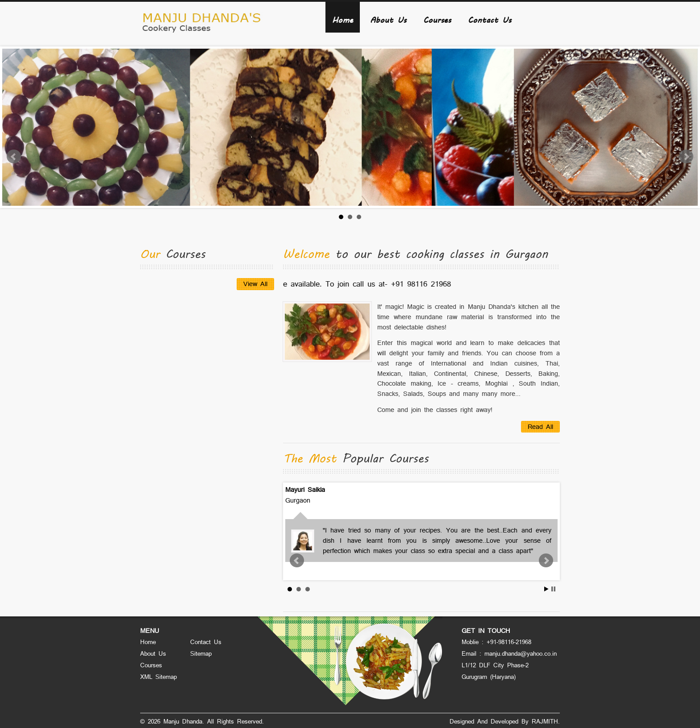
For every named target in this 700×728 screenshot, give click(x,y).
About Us (388, 19)
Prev (14, 157)
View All (255, 284)
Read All (540, 426)
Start (546, 589)
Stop (553, 589)
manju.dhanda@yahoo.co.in (521, 653)
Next (686, 157)
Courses (437, 19)
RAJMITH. (546, 721)
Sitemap (201, 653)
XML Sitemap (158, 677)
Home (343, 19)
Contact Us (490, 19)
